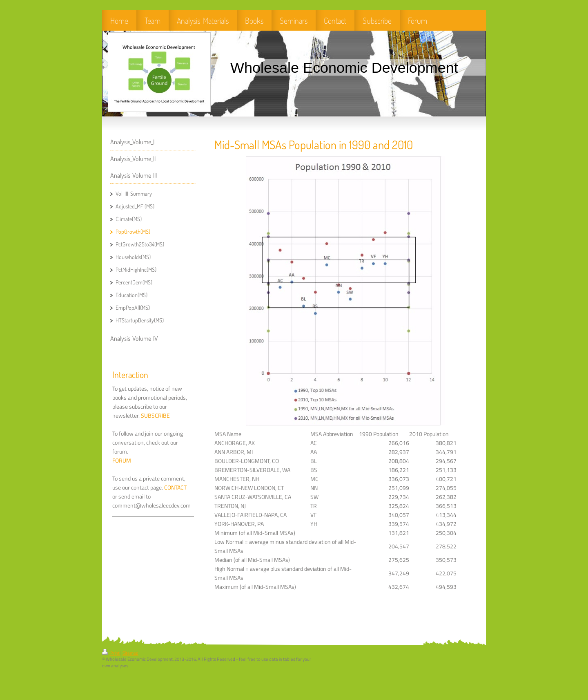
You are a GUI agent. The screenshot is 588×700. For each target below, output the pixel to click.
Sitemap (130, 653)
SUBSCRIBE (155, 416)
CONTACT (175, 488)
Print (111, 653)
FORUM (122, 461)
